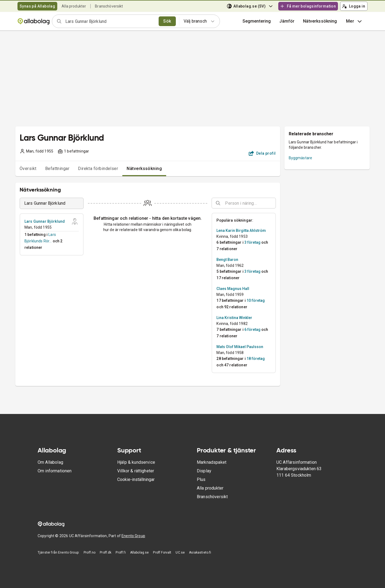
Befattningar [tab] (57, 169)
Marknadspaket (212, 462)
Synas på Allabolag (37, 6)
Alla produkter (74, 6)
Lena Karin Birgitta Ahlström (241, 231)
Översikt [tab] (28, 169)
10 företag (256, 300)
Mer (354, 21)
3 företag (252, 242)
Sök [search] (167, 21)
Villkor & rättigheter (136, 471)
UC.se (180, 552)
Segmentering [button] (257, 21)
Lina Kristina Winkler (234, 318)
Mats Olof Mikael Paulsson (240, 347)
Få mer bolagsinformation (308, 6)
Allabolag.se (140, 552)
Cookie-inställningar (136, 479)
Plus (201, 479)
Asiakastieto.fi (200, 552)
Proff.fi (121, 552)
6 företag (252, 330)
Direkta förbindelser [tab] (98, 169)
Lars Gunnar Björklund (45, 221)
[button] (287, 21)
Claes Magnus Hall (233, 289)
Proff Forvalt (162, 552)
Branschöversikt (109, 6)
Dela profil (262, 153)
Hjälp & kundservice (136, 462)
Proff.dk (106, 552)
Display (204, 471)
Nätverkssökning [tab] (144, 169)
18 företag (256, 359)
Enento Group (133, 536)
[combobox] (110, 21)
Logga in (354, 6)
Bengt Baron (227, 260)
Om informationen (55, 471)
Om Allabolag (50, 462)
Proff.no (90, 552)
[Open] (273, 203)
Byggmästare (301, 158)
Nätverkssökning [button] (320, 21)
